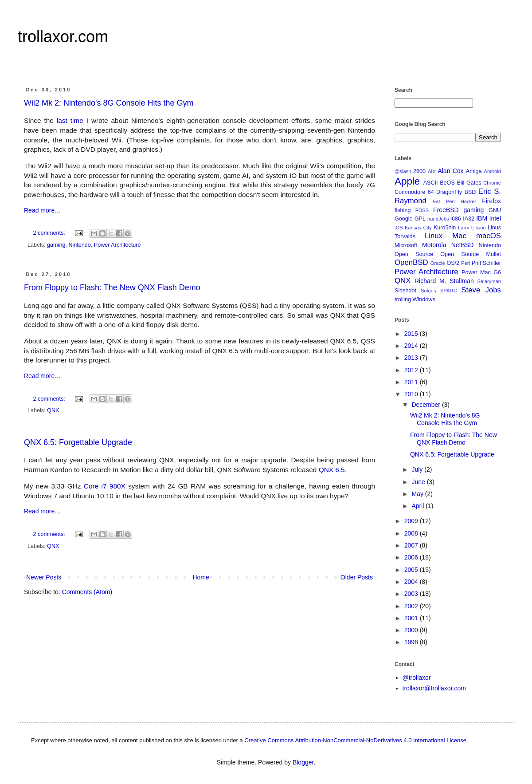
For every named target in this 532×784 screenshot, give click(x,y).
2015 (412, 334)
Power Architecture (117, 245)
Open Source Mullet (471, 254)
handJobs (438, 219)
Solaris (428, 291)
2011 (412, 382)
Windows (424, 299)
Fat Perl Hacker (454, 201)
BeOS (447, 183)
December (426, 405)
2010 (412, 394)
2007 (412, 545)
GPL (420, 219)
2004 (412, 582)
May (418, 494)
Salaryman (489, 281)
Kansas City (418, 228)
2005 (412, 570)
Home (201, 577)
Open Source (414, 254)
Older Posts (357, 577)
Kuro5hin (445, 228)
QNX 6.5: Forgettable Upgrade (78, 442)
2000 (412, 630)
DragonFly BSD (456, 192)
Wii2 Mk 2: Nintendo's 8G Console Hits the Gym (109, 103)
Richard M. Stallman (444, 281)
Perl (465, 263)
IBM (482, 218)
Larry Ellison (472, 228)
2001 (412, 618)
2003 (412, 594)
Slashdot (405, 291)
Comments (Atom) (87, 592)
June (419, 482)
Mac (459, 236)
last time (70, 120)
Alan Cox (450, 171)
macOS (489, 236)
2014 (412, 346)
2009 (412, 521)
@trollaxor (417, 678)
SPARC (449, 291)
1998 (412, 642)
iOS (399, 228)
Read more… (42, 210)
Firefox (491, 201)
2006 (412, 557)
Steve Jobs (481, 290)
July (418, 469)
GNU (495, 210)
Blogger (303, 762)
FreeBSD (446, 210)
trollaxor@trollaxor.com (434, 688)
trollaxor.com (63, 37)
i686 (456, 219)
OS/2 (453, 263)
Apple (407, 181)
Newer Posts (44, 577)
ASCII (431, 183)
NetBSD (463, 245)
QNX (53, 410)
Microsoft (406, 245)
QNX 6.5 (332, 470)
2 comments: (50, 233)
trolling (403, 299)
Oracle (438, 263)
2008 (412, 533)
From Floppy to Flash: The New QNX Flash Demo (112, 288)
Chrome (492, 183)
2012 (412, 370)
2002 (412, 606)
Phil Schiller (486, 263)
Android (492, 171)
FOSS (422, 210)
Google (404, 219)
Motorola (434, 245)
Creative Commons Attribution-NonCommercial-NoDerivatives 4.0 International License (355, 740)
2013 (412, 358)
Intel (495, 218)
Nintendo (79, 245)
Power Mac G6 (481, 272)
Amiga (474, 171)
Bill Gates (469, 183)
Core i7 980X (105, 486)
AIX (432, 171)
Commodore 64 (414, 192)
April (419, 506)
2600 (419, 171)
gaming (56, 245)
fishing (403, 210)
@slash (403, 171)
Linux (434, 236)
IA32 (469, 219)
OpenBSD (411, 262)
